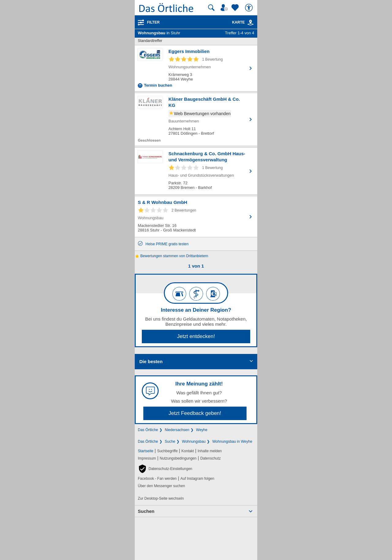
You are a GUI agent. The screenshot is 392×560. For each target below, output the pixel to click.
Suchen (146, 511)
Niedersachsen (177, 430)
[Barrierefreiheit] (250, 8)
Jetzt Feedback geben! (195, 413)
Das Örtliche (148, 430)
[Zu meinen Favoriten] (236, 8)
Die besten (151, 361)
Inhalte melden (210, 451)
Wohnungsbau (194, 442)
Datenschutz (211, 458)
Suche (170, 442)
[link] (251, 23)
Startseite (146, 451)
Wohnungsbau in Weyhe (232, 442)
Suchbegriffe (167, 451)
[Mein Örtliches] (225, 8)
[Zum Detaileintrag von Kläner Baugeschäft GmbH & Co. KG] (196, 119)
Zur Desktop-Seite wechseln (161, 498)
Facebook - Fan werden (157, 479)
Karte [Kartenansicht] (243, 22)
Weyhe (202, 430)
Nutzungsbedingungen (178, 458)
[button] (165, 469)
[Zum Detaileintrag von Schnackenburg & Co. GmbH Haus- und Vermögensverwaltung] (196, 171)
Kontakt (188, 451)
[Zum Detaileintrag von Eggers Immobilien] (196, 68)
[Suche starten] (211, 8)
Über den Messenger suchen (161, 486)
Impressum (147, 458)
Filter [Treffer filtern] (153, 22)
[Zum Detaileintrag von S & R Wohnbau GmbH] (196, 217)
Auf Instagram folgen (197, 479)
